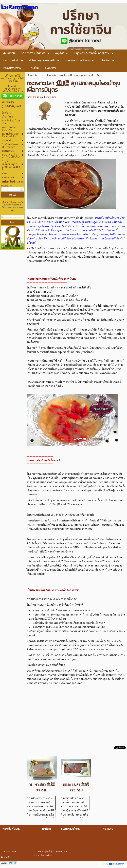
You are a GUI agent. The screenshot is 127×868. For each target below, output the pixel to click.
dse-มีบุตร (38, 97)
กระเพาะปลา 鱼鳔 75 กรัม (42, 788)
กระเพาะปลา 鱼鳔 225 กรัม (76, 788)
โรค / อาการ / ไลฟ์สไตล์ (45, 75)
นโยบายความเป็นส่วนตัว (11, 207)
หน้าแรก (30, 75)
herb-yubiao (50, 97)
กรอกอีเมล (7, 186)
